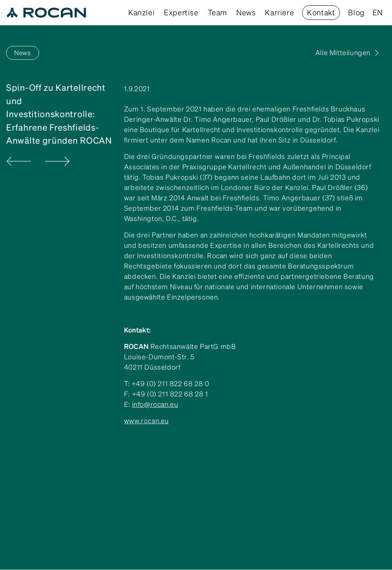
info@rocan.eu (155, 404)
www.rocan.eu (146, 421)
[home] (46, 13)
